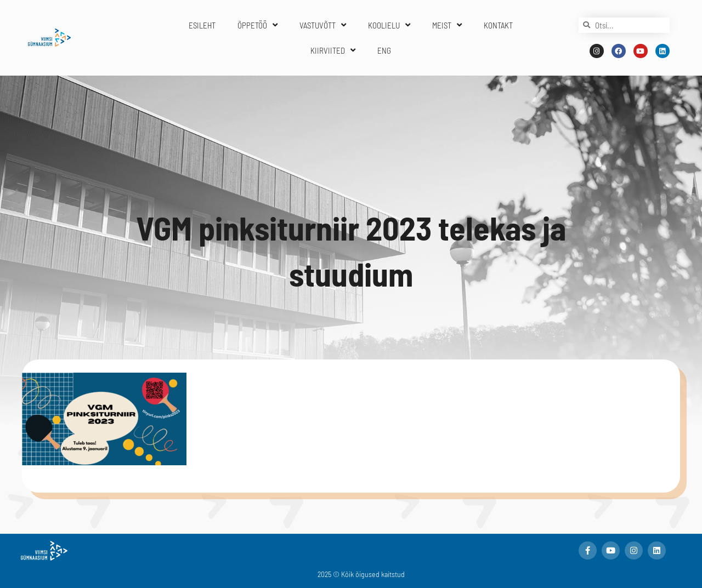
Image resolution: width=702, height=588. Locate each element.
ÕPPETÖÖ (257, 25)
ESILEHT (202, 25)
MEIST (447, 25)
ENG (384, 50)
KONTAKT (498, 25)
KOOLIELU (389, 25)
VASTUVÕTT (323, 25)
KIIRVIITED (333, 50)
